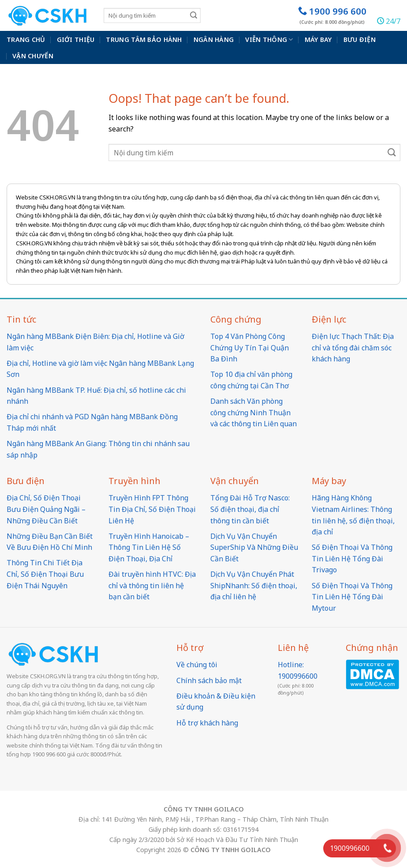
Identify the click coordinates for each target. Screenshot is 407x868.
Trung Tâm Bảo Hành (144, 39)
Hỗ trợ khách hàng (207, 723)
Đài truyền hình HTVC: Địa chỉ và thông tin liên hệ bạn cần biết (152, 585)
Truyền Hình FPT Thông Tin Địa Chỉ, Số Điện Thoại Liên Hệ (152, 509)
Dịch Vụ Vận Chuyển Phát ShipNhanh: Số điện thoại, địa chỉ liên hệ (254, 585)
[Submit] (193, 15)
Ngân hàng (214, 39)
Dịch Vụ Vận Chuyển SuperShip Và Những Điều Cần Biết (254, 547)
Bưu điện (360, 39)
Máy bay (318, 39)
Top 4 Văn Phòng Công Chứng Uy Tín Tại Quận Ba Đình (250, 348)
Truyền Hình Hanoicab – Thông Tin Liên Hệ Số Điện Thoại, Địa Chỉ (149, 547)
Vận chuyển (33, 56)
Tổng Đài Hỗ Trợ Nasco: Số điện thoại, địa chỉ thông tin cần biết (250, 509)
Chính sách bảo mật (209, 680)
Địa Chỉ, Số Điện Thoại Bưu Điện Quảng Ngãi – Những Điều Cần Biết (46, 509)
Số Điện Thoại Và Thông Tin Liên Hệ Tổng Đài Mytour (352, 597)
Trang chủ (26, 39)
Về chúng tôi (197, 665)
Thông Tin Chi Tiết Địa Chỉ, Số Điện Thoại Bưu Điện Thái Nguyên (45, 574)
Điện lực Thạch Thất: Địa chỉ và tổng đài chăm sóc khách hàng (353, 348)
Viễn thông (269, 40)
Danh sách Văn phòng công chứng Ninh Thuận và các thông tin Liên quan (254, 412)
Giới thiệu (76, 39)
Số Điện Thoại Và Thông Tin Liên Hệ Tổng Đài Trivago (352, 558)
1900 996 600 (332, 15)
